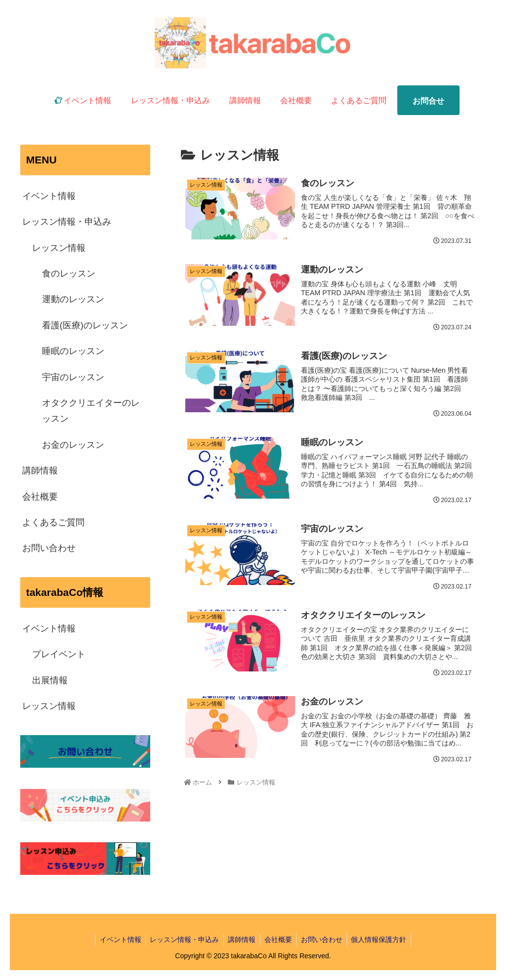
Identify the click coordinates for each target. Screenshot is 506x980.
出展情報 (50, 680)
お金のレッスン (73, 445)
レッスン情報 (59, 248)
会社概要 (40, 497)
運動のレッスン (73, 299)
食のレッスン (69, 274)
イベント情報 (49, 196)
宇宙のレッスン (73, 377)
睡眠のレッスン (73, 351)
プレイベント (59, 654)
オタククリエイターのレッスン (91, 411)
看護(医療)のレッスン (85, 325)
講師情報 (40, 470)
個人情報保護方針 (383, 940)
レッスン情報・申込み (67, 222)
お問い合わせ (49, 548)
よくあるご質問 (53, 522)
